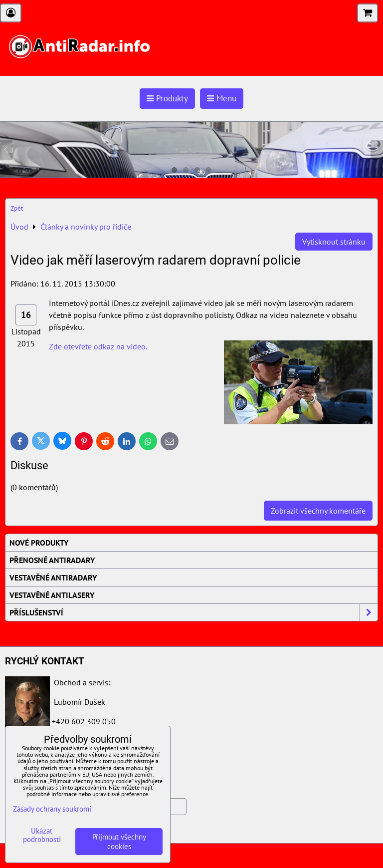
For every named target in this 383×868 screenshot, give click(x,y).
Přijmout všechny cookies (119, 842)
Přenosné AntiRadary (52, 560)
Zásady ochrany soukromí (52, 809)
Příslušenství (193, 612)
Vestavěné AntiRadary (53, 578)
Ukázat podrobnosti (42, 835)
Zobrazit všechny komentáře (318, 511)
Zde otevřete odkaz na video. (98, 346)
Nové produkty (39, 543)
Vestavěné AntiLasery (52, 595)
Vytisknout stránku (334, 242)
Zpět (17, 208)
